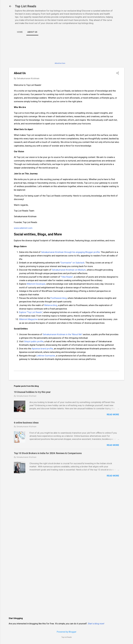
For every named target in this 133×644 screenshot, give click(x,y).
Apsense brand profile (42, 349)
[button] (118, 73)
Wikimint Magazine (28, 319)
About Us (32, 32)
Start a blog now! (96, 624)
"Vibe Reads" (67, 277)
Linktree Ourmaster (46, 356)
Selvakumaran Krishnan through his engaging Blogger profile (70, 252)
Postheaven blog (59, 298)
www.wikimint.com (23, 228)
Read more (113, 414)
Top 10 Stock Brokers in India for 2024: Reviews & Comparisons (48, 453)
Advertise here (60, 63)
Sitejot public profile (34, 341)
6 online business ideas (26, 423)
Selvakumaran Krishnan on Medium (69, 270)
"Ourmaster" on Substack (72, 263)
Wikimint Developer (36, 284)
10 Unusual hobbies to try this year (32, 392)
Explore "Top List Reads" (31, 312)
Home (20, 32)
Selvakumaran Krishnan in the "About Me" (62, 334)
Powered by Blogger (67, 632)
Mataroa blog (51, 305)
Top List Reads (26, 6)
